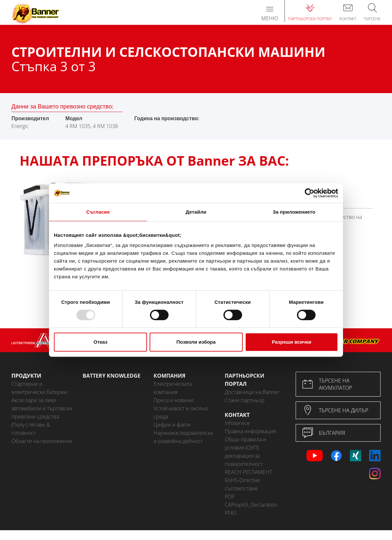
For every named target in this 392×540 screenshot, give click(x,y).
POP (230, 497)
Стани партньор (245, 400)
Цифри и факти (172, 425)
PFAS (231, 513)
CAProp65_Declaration (251, 505)
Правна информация (250, 431)
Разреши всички (292, 342)
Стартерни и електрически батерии (39, 388)
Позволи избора (196, 342)
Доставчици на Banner (252, 392)
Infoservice (237, 423)
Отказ (100, 342)
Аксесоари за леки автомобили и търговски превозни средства (42, 408)
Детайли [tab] (196, 212)
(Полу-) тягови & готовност (31, 429)
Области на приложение (42, 441)
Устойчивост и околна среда (180, 412)
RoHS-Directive (242, 480)
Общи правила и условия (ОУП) (245, 443)
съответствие (241, 488)
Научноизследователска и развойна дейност (183, 437)
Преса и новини (173, 400)
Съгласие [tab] (98, 212)
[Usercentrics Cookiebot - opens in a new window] (310, 193)
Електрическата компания (173, 388)
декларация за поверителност (244, 460)
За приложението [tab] (294, 212)
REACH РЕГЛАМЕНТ (248, 472)
